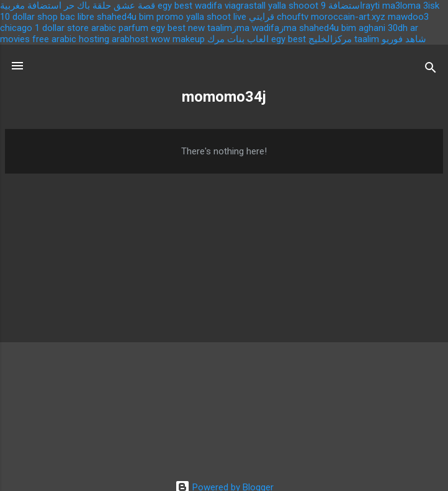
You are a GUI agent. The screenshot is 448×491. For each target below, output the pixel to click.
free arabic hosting (71, 39)
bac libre (77, 17)
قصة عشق (134, 6)
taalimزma (228, 28)
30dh (398, 28)
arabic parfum (120, 28)
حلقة (102, 6)
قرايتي (262, 17)
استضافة (345, 6)
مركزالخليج (330, 39)
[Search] (431, 70)
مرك (216, 39)
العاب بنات (248, 39)
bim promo (161, 17)
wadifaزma (274, 28)
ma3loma (401, 6)
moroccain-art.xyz (348, 17)
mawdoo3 (408, 17)
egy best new (178, 28)
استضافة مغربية (31, 6)
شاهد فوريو (404, 39)
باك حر (77, 6)
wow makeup (178, 39)
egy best (175, 6)
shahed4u (117, 17)
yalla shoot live (216, 17)
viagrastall (245, 6)
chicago (16, 28)
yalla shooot (293, 6)
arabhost (130, 39)
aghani (372, 28)
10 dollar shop (29, 17)
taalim (367, 39)
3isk (431, 6)
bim (349, 28)
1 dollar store (62, 28)
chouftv (293, 17)
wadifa (208, 6)
